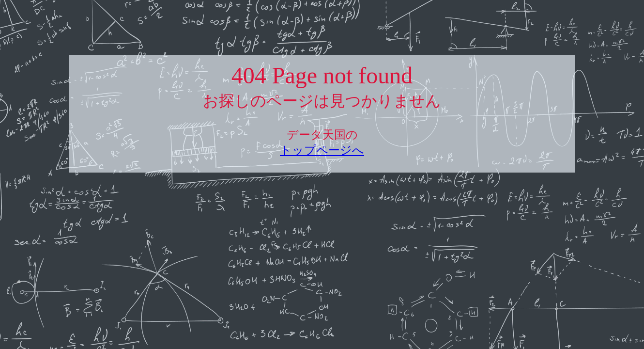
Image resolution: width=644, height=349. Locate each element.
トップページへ (322, 150)
